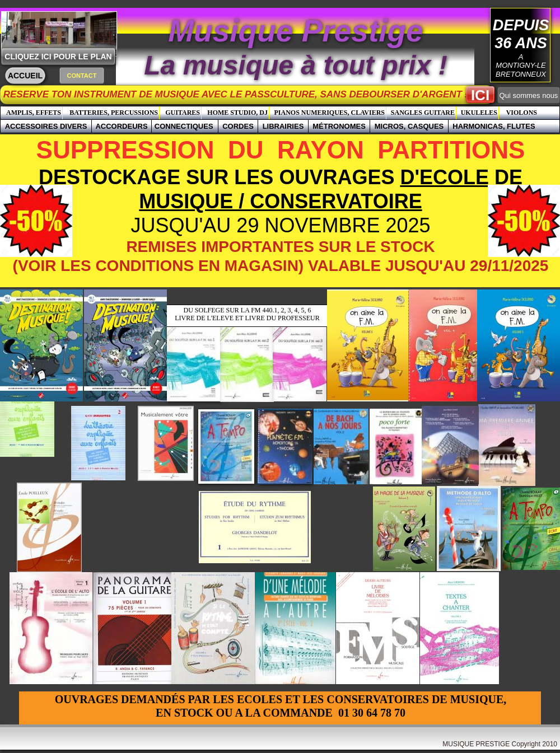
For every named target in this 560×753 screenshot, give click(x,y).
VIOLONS (522, 113)
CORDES (238, 126)
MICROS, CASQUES (409, 126)
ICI (480, 95)
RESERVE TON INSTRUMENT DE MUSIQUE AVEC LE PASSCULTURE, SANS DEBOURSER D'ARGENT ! (250, 94)
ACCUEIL (25, 76)
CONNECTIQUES (185, 126)
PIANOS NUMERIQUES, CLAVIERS (330, 113)
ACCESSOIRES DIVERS (46, 126)
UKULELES (479, 113)
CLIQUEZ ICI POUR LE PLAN (58, 57)
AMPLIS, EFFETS (34, 113)
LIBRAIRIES (283, 126)
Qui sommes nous (529, 95)
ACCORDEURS (121, 126)
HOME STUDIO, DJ (237, 113)
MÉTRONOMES (339, 126)
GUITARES (183, 113)
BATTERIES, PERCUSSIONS (114, 113)
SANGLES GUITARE (423, 113)
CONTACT (82, 76)
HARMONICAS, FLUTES (494, 126)
